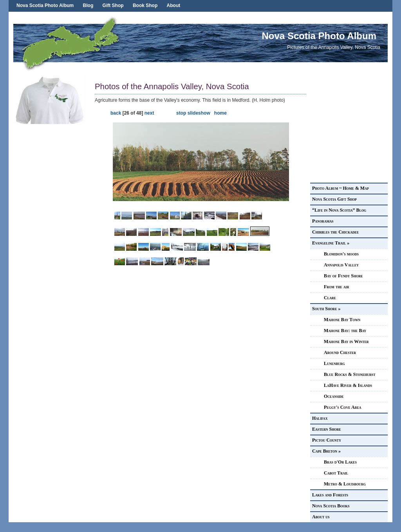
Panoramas (323, 221)
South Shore (326, 309)
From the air (336, 287)
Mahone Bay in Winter (346, 341)
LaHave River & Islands (348, 385)
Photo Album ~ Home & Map (340, 188)
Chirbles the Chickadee (335, 232)
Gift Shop (113, 5)
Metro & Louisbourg (345, 484)
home (220, 113)
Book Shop (145, 5)
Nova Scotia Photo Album (45, 5)
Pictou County (327, 440)
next (149, 113)
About (174, 5)
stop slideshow (193, 113)
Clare (330, 298)
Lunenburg (334, 363)
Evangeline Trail (331, 243)
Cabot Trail (336, 473)
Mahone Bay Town (342, 320)
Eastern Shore (327, 429)
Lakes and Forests (330, 495)
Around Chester (340, 352)
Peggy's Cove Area (343, 407)
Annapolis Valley (341, 265)
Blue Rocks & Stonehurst (350, 374)
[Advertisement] (52, 241)
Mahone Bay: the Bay (345, 331)
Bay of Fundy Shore (343, 276)
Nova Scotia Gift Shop (334, 199)
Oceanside (334, 396)
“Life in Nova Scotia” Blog (339, 210)
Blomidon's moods (341, 254)
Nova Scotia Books (331, 506)
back (116, 113)
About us (321, 517)
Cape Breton (326, 451)
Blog (88, 5)
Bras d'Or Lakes (340, 462)
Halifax (320, 418)
